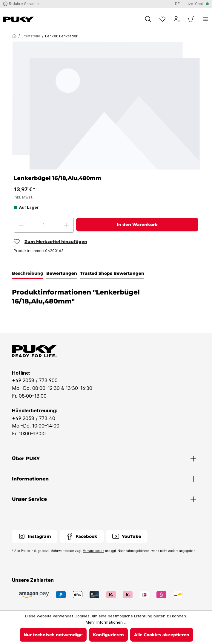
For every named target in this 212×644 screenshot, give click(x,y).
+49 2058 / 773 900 (35, 380)
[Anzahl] (44, 225)
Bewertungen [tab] (62, 273)
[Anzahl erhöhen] (66, 225)
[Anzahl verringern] (21, 225)
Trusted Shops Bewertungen (112, 273)
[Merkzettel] (162, 19)
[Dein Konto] (177, 19)
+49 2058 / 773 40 (34, 418)
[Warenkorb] (191, 19)
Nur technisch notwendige (53, 635)
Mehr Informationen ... (106, 622)
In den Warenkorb (137, 225)
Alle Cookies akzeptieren (162, 635)
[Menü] (205, 19)
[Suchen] (148, 19)
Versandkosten (94, 551)
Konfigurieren (108, 635)
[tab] (28, 274)
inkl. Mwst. (23, 197)
